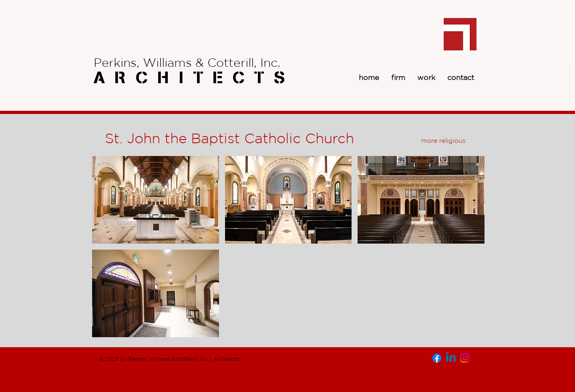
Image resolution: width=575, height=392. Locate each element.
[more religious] (443, 140)
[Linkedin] (451, 358)
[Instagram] (465, 358)
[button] (156, 200)
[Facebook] (437, 358)
